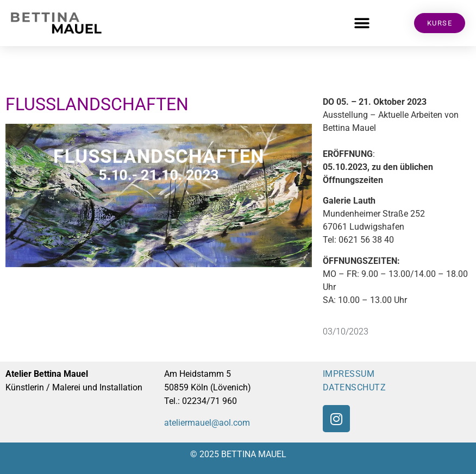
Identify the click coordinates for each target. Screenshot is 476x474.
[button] (362, 23)
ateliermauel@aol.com (207, 423)
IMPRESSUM (349, 374)
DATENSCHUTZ (355, 387)
